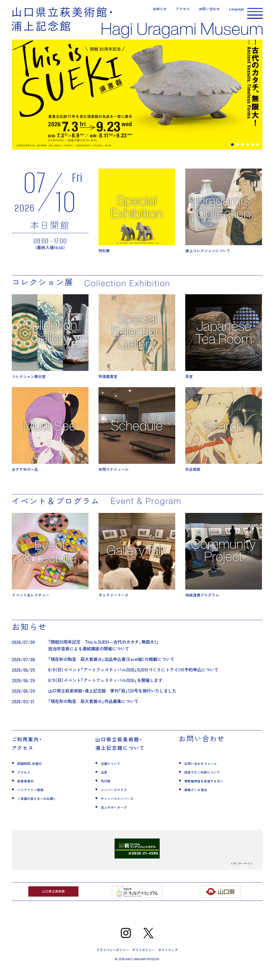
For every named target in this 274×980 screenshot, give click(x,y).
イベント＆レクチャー (50, 563)
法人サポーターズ (119, 819)
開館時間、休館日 (34, 775)
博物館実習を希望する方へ (211, 793)
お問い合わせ (201, 10)
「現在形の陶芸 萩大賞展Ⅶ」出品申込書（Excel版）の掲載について (114, 667)
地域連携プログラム (224, 563)
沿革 (105, 784)
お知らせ (152, 10)
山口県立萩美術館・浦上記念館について (130, 755)
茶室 (224, 344)
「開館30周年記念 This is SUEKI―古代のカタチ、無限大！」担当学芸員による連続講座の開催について (106, 653)
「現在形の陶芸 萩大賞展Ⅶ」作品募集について (96, 709)
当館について (114, 775)
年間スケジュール (137, 437)
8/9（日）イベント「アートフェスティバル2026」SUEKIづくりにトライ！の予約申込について (138, 677)
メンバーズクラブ (119, 801)
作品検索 (224, 437)
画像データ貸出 (200, 801)
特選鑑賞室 (137, 344)
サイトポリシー (144, 962)
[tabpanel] (137, 102)
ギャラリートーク (137, 563)
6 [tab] (257, 152)
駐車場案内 (29, 793)
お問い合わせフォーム (207, 775)
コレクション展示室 (50, 344)
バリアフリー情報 (35, 801)
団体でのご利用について (209, 784)
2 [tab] (237, 152)
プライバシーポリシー (113, 962)
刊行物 (108, 793)
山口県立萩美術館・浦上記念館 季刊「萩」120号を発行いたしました (116, 698)
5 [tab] (252, 152)
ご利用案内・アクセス (33, 755)
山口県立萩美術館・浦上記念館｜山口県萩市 (62, 20)
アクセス (175, 10)
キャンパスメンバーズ (123, 810)
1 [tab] (232, 152)
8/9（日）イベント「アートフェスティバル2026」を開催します (108, 688)
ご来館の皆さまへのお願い (44, 810)
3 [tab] (242, 152)
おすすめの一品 (50, 437)
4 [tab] (247, 152)
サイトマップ (168, 962)
